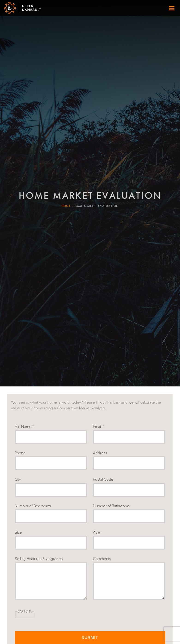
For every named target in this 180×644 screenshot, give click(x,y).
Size (18, 532)
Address (100, 453)
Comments (102, 559)
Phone (20, 453)
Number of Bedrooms (33, 506)
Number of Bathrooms (111, 506)
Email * (98, 427)
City (18, 479)
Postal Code (103, 479)
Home (66, 206)
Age (97, 532)
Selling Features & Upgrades (39, 559)
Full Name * (24, 427)
